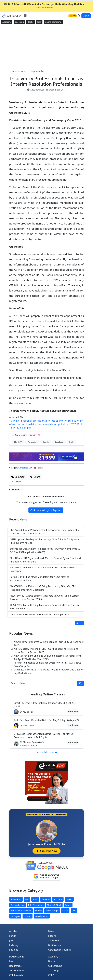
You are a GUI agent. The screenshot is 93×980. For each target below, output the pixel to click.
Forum (13, 936)
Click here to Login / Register (46, 510)
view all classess (47, 752)
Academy (7, 22)
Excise (65, 911)
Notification (55, 945)
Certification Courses (59, 950)
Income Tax (16, 899)
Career (69, 899)
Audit (35, 899)
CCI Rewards (16, 975)
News (51, 931)
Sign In (86, 16)
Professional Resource (21, 911)
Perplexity (32, 442)
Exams (68, 905)
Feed (12, 961)
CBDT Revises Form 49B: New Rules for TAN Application (40, 614)
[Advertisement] (46, 47)
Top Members (17, 970)
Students (46, 899)
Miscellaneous (42, 916)
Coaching (19, 22)
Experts (52, 936)
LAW (74, 911)
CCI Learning (55, 966)
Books (30, 22)
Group (53, 970)
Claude (46, 442)
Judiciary (14, 945)
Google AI (59, 442)
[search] (80, 683)
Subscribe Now (46, 851)
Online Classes (46, 694)
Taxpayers (15, 916)
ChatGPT (18, 442)
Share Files (54, 940)
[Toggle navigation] (25, 16)
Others (38, 911)
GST (27, 899)
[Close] (90, 4)
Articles (13, 931)
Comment (18, 477)
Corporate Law (25, 468)
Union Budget (52, 911)
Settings (14, 950)
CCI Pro (52, 975)
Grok (71, 442)
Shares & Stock (54, 905)
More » (79, 623)
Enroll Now (73, 712)
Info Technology (36, 905)
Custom (28, 916)
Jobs (39, 22)
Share (35, 477)
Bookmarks (15, 966)
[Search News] (43, 683)
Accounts (58, 899)
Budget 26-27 (17, 957)
